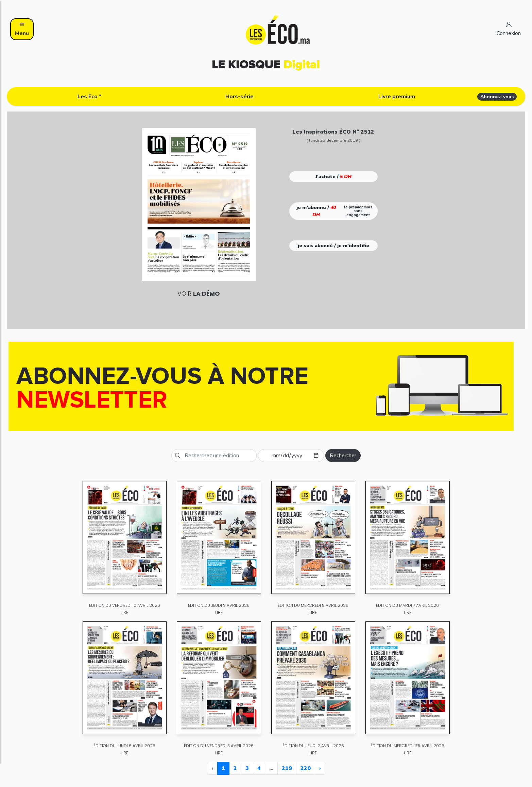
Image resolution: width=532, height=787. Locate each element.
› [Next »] (320, 768)
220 (306, 768)
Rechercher (343, 456)
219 (287, 768)
